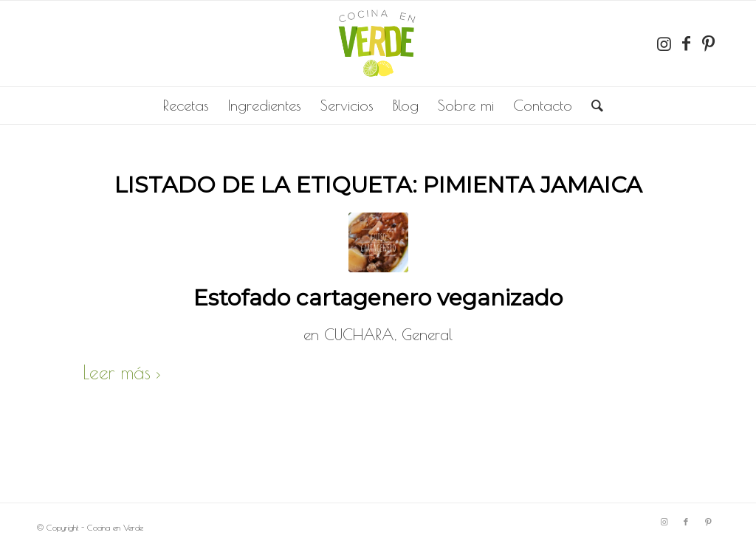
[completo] (378, 44)
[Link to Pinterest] (708, 44)
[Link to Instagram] (664, 44)
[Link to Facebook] (686, 44)
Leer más (124, 372)
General (427, 334)
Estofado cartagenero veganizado (378, 298)
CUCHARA (359, 334)
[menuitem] (186, 106)
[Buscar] (592, 106)
